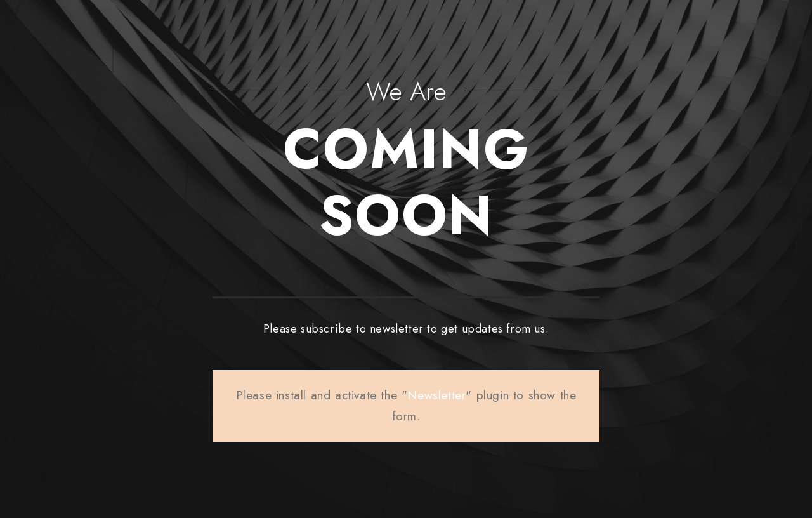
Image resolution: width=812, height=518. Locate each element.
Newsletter (436, 395)
